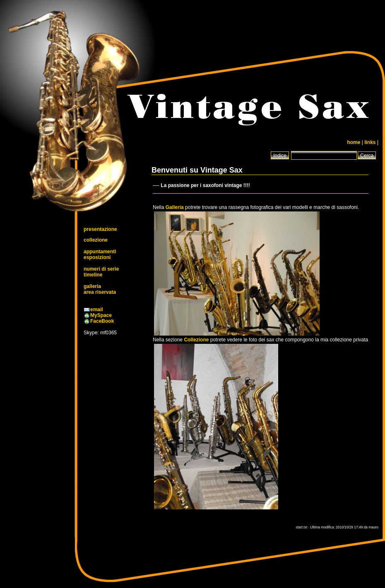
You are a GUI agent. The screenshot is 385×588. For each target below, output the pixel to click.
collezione (96, 240)
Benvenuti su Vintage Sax (197, 170)
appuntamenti (100, 252)
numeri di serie (101, 269)
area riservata (100, 292)
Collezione (196, 340)
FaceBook (102, 321)
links (370, 142)
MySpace (101, 315)
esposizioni (97, 257)
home (354, 142)
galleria (92, 286)
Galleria (175, 207)
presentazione (100, 229)
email (97, 310)
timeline (93, 275)
